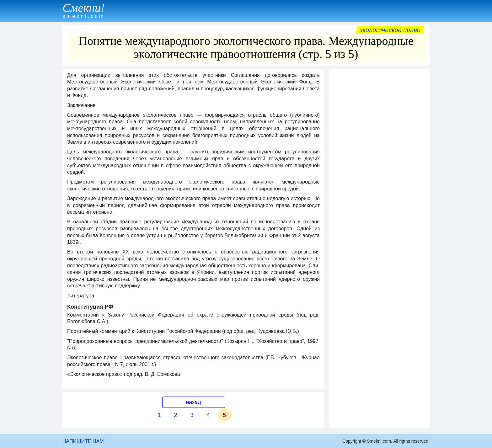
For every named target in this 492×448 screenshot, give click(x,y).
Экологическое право (390, 30)
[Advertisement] (379, 166)
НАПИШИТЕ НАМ (83, 441)
